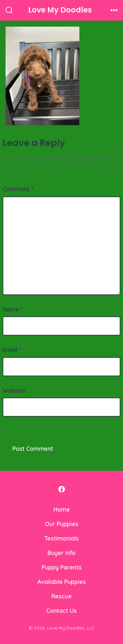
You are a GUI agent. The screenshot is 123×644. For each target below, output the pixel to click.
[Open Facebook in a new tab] (62, 489)
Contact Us (61, 610)
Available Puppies (62, 582)
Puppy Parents (62, 567)
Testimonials (62, 538)
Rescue (62, 596)
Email (12, 350)
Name (13, 309)
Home (62, 509)
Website (14, 390)
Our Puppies (62, 524)
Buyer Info (61, 553)
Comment (18, 189)
